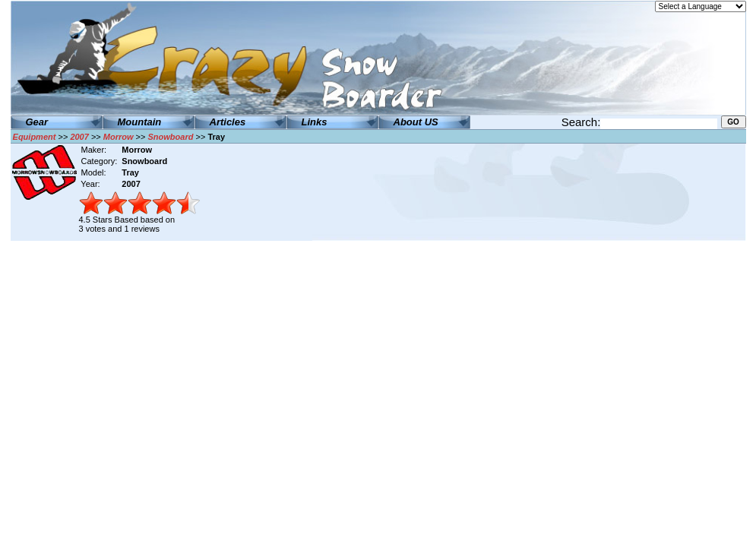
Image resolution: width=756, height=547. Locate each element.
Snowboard (171, 137)
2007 (79, 137)
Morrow (119, 137)
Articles (228, 122)
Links (315, 122)
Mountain (140, 122)
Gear (37, 122)
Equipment (35, 137)
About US (416, 122)
